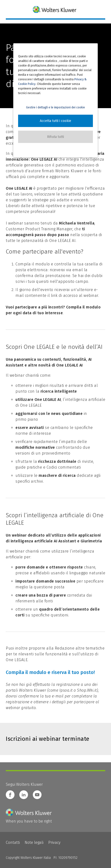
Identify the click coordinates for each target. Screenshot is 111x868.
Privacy (54, 842)
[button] (55, 121)
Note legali (34, 842)
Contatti (13, 842)
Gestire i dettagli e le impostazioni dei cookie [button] (55, 107)
